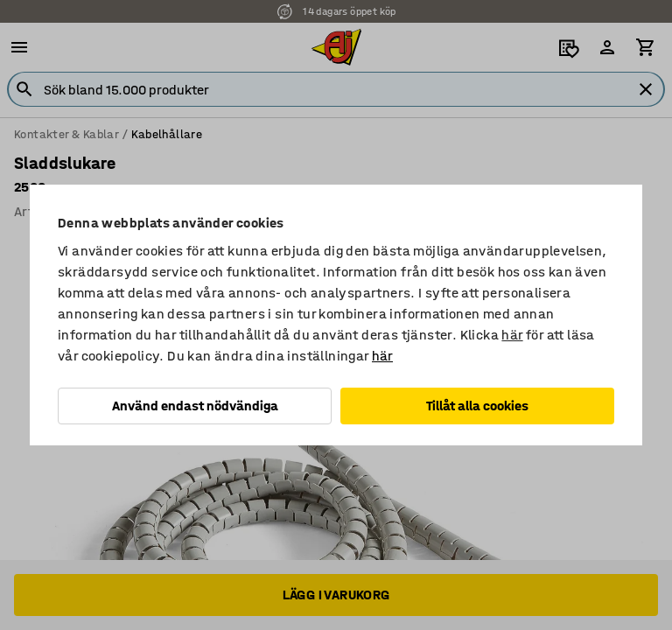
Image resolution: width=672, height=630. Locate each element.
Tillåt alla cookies (477, 406)
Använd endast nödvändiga (195, 406)
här (512, 335)
